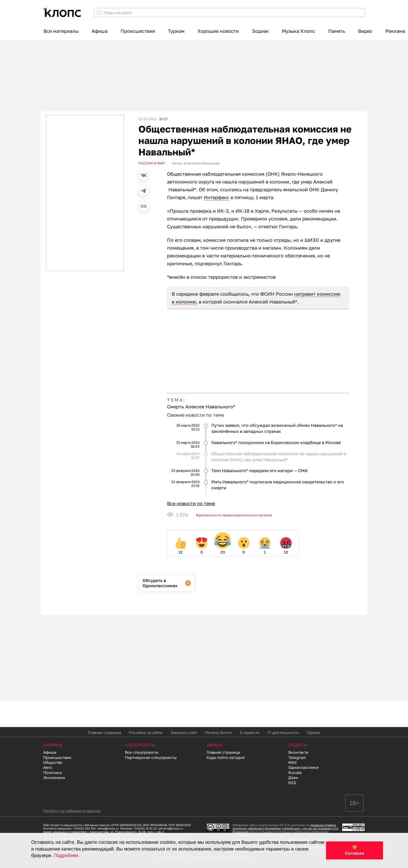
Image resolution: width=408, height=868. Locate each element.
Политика (52, 772)
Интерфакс (216, 197)
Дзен (293, 777)
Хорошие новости (218, 31)
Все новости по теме (191, 503)
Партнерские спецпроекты (151, 757)
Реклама (395, 31)
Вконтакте (298, 752)
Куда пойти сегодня (226, 757)
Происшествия (138, 31)
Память (337, 31)
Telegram (297, 757)
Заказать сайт (184, 732)
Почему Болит (218, 732)
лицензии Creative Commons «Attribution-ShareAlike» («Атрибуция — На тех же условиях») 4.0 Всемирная (285, 828)
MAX (293, 762)
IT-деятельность (283, 732)
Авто (48, 767)
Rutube (295, 772)
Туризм (176, 31)
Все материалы (61, 31)
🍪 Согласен (354, 850)
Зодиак (260, 31)
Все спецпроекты (142, 752)
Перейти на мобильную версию (72, 811)
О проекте (250, 732)
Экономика (54, 777)
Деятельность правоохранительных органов (235, 515)
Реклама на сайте (146, 732)
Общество (53, 762)
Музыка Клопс (298, 31)
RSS (292, 783)
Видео (365, 31)
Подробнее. (67, 856)
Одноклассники (303, 767)
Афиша (100, 31)
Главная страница (104, 732)
